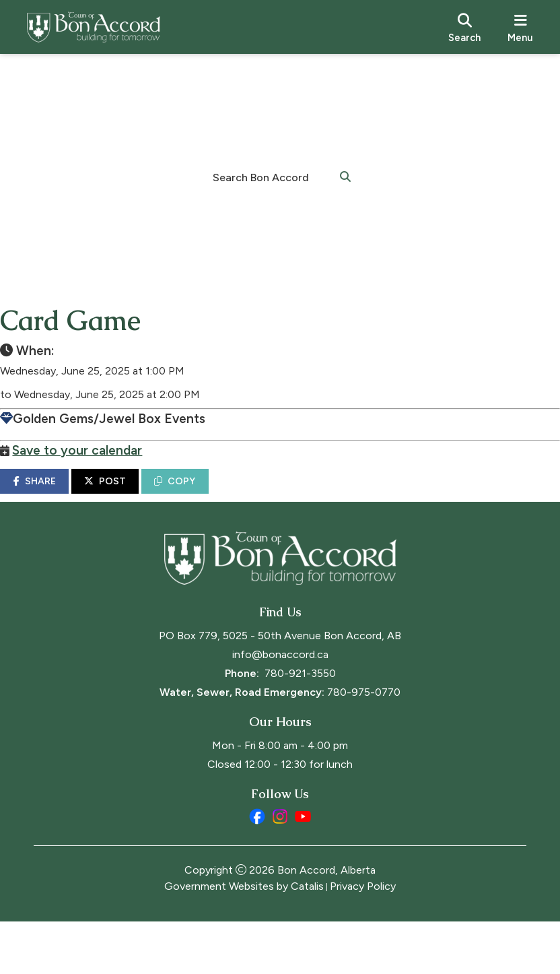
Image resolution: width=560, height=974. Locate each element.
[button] (345, 176)
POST (139, 495)
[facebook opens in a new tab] (257, 869)
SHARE (68, 495)
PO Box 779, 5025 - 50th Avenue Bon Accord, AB (280, 688)
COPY (208, 495)
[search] (464, 27)
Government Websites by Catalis (244, 939)
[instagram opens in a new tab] (280, 869)
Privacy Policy (363, 939)
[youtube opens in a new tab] (303, 869)
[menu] (520, 27)
